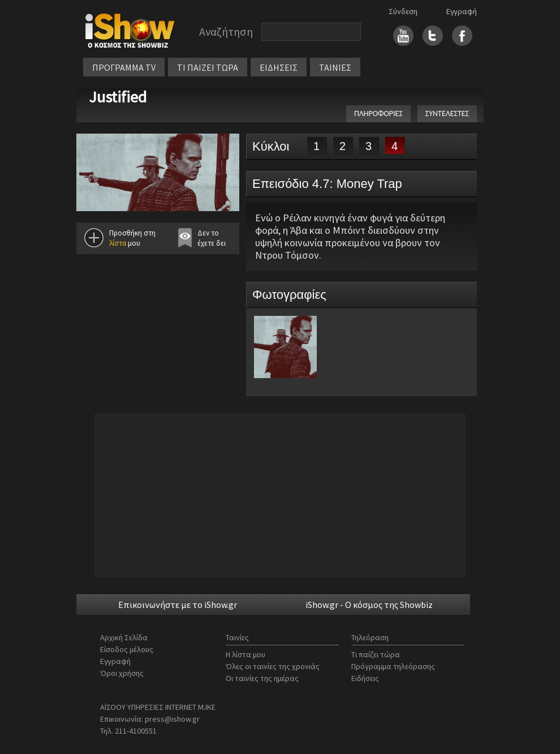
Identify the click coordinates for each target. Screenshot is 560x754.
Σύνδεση (403, 11)
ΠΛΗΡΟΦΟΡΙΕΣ (378, 113)
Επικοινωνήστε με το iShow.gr (178, 605)
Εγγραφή (462, 11)
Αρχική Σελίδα (124, 637)
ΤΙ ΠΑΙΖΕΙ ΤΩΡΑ (208, 67)
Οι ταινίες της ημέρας (262, 678)
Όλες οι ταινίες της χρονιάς (273, 666)
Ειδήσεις (365, 678)
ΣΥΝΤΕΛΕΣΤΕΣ (447, 113)
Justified (118, 97)
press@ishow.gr (172, 719)
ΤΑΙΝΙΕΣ (335, 67)
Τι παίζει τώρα (376, 654)
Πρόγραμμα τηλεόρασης (393, 666)
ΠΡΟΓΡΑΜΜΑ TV (124, 67)
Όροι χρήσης (122, 673)
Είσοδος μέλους (127, 649)
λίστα (118, 243)
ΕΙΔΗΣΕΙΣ (279, 67)
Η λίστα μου (245, 654)
